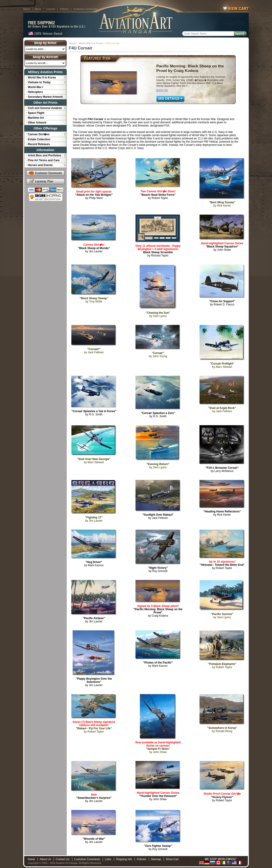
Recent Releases (39, 144)
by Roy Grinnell (158, 569)
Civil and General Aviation (45, 108)
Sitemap (156, 859)
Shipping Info (124, 859)
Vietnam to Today (39, 82)
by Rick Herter (222, 513)
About (38, 9)
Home (27, 9)
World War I (35, 87)
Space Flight (36, 113)
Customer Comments (85, 9)
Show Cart (172, 859)
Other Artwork (37, 123)
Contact (51, 9)
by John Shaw (222, 247)
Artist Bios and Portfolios (45, 155)
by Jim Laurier (94, 248)
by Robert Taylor (158, 195)
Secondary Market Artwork (45, 97)
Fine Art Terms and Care (44, 160)
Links (108, 859)
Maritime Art (36, 118)
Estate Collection (39, 139)
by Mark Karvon (94, 564)
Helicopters (35, 92)
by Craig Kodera (158, 611)
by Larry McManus (222, 469)
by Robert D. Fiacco (222, 303)
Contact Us (62, 859)
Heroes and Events (40, 165)
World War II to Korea (91, 43)
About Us (45, 859)
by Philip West (94, 195)
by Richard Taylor (158, 251)
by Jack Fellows (158, 516)
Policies (64, 9)
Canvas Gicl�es (39, 134)
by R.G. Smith (94, 413)
